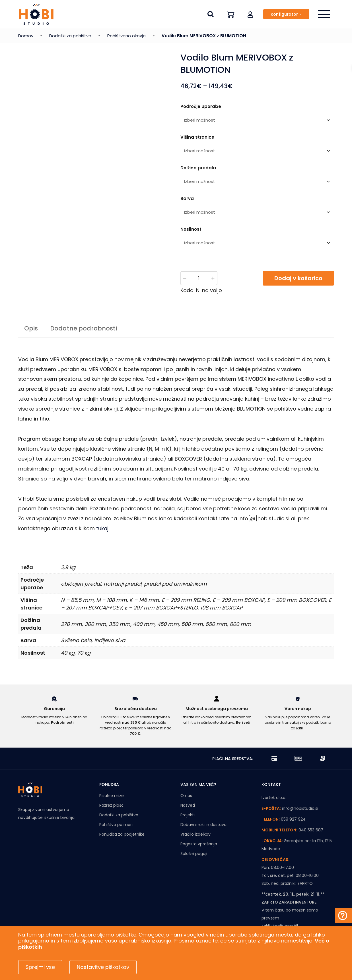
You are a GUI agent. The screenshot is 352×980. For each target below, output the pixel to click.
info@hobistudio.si (300, 808)
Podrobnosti (62, 722)
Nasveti (188, 805)
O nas (186, 796)
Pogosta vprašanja (199, 844)
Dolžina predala (198, 168)
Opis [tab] (31, 328)
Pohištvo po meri (116, 825)
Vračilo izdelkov (195, 834)
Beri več (243, 722)
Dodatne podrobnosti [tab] (84, 328)
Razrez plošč (112, 805)
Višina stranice (197, 137)
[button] (250, 14)
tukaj (102, 528)
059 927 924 (293, 819)
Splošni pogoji (194, 854)
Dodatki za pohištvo (70, 36)
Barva (187, 198)
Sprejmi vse (40, 967)
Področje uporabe (201, 106)
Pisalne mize (112, 796)
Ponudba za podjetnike (122, 834)
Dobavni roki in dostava (203, 825)
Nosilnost (191, 229)
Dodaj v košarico (298, 278)
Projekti (188, 815)
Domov (26, 36)
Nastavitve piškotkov (103, 967)
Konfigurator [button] (284, 14)
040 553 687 (311, 830)
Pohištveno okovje (126, 36)
